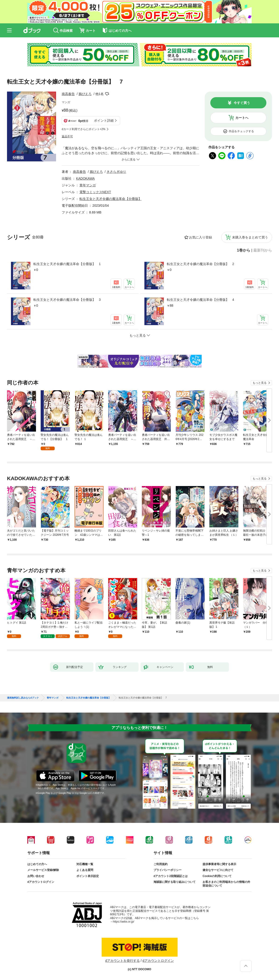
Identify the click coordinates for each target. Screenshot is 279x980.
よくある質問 (85, 870)
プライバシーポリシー (168, 870)
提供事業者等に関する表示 (219, 864)
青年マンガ (88, 185)
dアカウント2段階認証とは (171, 876)
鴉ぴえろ (85, 94)
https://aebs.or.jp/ (123, 922)
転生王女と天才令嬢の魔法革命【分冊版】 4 (200, 300)
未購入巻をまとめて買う (250, 237)
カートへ (242, 118)
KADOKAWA (86, 178)
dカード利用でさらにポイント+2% (84, 129)
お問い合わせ (36, 876)
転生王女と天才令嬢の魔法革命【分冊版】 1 (67, 264)
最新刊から (263, 250)
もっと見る (260, 383)
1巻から (244, 250)
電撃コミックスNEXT (95, 192)
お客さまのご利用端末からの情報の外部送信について (226, 884)
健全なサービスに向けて (218, 870)
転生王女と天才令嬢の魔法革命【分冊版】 (111, 199)
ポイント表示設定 (88, 876)
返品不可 (67, 136)
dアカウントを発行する (122, 961)
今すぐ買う (242, 103)
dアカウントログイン (41, 882)
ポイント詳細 (104, 121)
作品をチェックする (241, 131)
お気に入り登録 (200, 237)
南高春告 (68, 94)
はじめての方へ (37, 864)
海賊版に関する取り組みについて (175, 882)
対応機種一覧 (85, 864)
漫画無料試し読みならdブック (23, 698)
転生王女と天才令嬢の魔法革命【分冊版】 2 (200, 264)
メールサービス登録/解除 (43, 870)
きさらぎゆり (116, 172)
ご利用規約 (161, 864)
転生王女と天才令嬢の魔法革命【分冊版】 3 (67, 300)
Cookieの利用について (217, 876)
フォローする (107, 94)
